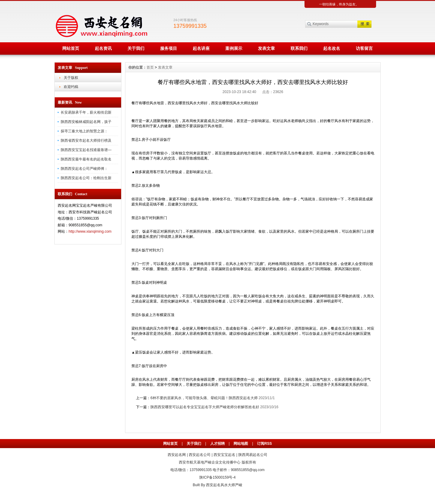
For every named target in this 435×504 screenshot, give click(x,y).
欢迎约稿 (71, 87)
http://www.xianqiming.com (90, 231)
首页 (150, 67)
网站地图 (241, 444)
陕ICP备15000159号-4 (217, 477)
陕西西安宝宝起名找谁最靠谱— (86, 150)
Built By (199, 485)
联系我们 (299, 48)
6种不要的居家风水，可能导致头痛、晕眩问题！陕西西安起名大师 (204, 398)
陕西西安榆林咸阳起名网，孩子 (86, 122)
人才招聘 (217, 444)
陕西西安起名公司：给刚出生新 (86, 178)
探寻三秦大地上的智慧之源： (84, 131)
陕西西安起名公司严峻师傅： (84, 169)
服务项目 (169, 48)
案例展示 (234, 48)
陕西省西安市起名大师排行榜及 (86, 141)
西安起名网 (177, 455)
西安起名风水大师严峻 (224, 485)
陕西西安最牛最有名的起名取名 (86, 159)
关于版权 (71, 78)
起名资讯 (103, 48)
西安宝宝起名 (224, 455)
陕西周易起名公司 (253, 455)
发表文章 (266, 48)
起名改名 (332, 48)
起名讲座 (201, 48)
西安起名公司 (200, 455)
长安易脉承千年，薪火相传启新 (86, 112)
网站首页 (71, 48)
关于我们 (136, 48)
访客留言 (364, 48)
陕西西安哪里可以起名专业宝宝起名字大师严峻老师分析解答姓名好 (205, 407)
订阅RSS (264, 444)
